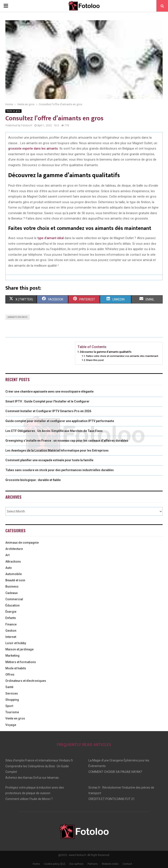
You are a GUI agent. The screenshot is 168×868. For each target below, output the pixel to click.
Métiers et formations (21, 662)
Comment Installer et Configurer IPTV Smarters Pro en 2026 (48, 411)
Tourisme (12, 712)
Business (12, 586)
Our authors (76, 864)
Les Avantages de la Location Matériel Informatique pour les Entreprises (57, 450)
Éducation (12, 605)
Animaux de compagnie (22, 543)
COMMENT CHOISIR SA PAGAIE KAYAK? (115, 772)
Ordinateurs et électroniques (26, 681)
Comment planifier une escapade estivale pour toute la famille (49, 460)
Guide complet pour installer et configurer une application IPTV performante (60, 421)
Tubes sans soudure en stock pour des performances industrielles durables (60, 470)
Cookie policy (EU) (55, 864)
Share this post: (95, 360)
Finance (11, 624)
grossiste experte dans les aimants (33, 149)
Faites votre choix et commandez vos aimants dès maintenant (122, 356)
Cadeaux (12, 593)
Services (12, 693)
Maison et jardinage (19, 649)
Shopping (12, 700)
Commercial (14, 599)
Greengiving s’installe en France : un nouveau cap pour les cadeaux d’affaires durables (67, 441)
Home (36, 864)
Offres (10, 675)
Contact (127, 864)
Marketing (12, 656)
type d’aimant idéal (51, 238)
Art (7, 555)
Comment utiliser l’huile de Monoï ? (29, 799)
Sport (9, 706)
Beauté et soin (15, 580)
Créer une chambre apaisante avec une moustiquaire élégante (49, 391)
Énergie (11, 612)
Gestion (11, 631)
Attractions (13, 562)
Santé (9, 687)
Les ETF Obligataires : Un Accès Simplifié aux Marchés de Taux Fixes (54, 431)
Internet (11, 637)
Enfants (11, 618)
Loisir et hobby (16, 643)
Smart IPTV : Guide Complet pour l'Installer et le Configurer (47, 401)
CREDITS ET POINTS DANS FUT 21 (112, 799)
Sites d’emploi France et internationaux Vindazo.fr (39, 760)
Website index (110, 864)
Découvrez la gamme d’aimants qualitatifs (106, 352)
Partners (93, 864)
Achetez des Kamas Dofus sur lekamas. (32, 778)
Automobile (14, 574)
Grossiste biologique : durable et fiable (33, 480)
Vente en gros (13, 111)
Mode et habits (16, 668)
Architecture (14, 549)
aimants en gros (18, 317)
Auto (9, 568)
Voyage (11, 725)
